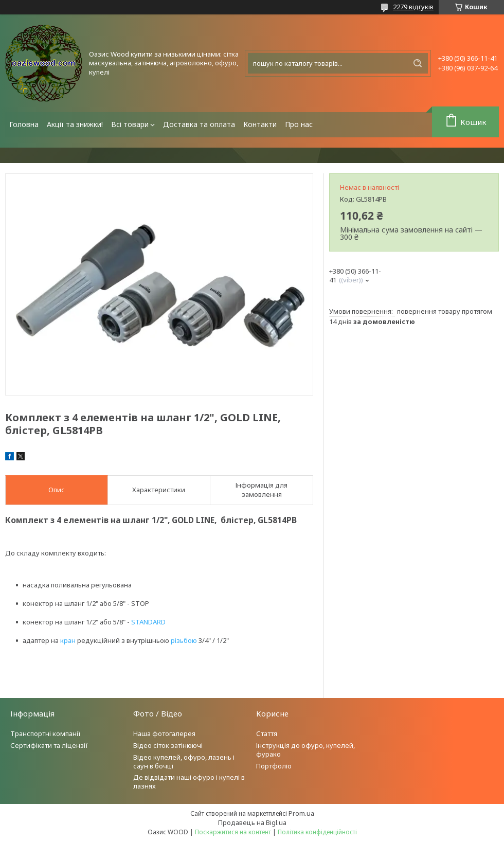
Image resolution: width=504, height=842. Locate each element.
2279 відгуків (413, 7)
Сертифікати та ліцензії (49, 745)
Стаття (267, 733)
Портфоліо (274, 766)
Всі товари (130, 124)
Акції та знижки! (75, 124)
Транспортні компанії (46, 733)
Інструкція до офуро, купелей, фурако (305, 750)
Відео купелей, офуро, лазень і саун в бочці (184, 762)
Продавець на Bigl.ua (252, 822)
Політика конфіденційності (317, 832)
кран (68, 640)
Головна (24, 124)
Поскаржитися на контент (233, 832)
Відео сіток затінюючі (168, 745)
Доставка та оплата (199, 124)
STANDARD (148, 622)
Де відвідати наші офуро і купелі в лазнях (189, 782)
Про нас (299, 124)
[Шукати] (418, 63)
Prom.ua (301, 813)
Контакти (260, 124)
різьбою (184, 640)
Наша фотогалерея (164, 733)
